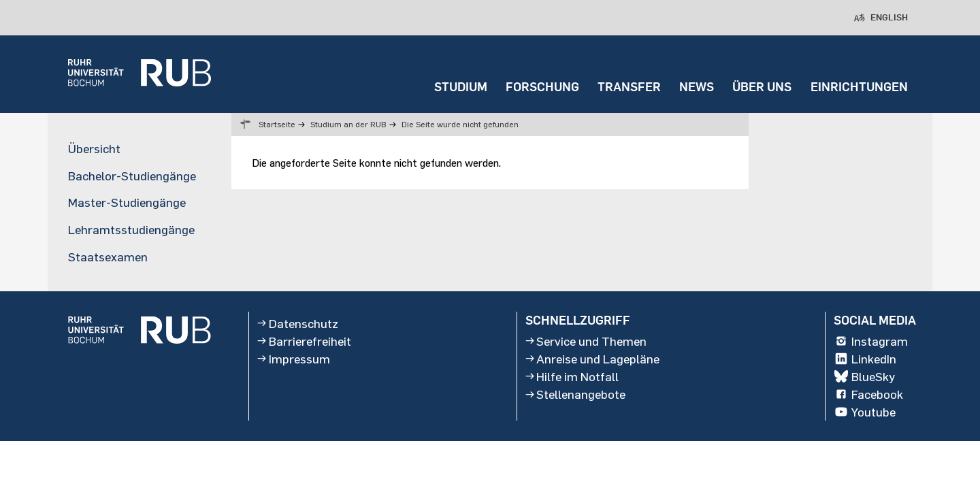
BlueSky (864, 376)
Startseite (277, 124)
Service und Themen (586, 341)
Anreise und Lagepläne (593, 359)
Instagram (871, 341)
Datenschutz (298, 323)
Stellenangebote (576, 394)
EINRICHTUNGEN (859, 87)
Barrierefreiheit (304, 341)
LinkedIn (865, 359)
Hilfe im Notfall (572, 376)
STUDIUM (461, 87)
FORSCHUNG (542, 87)
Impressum (294, 359)
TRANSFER (629, 87)
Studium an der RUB (348, 124)
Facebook (868, 394)
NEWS (697, 87)
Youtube (865, 412)
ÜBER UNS (762, 87)
